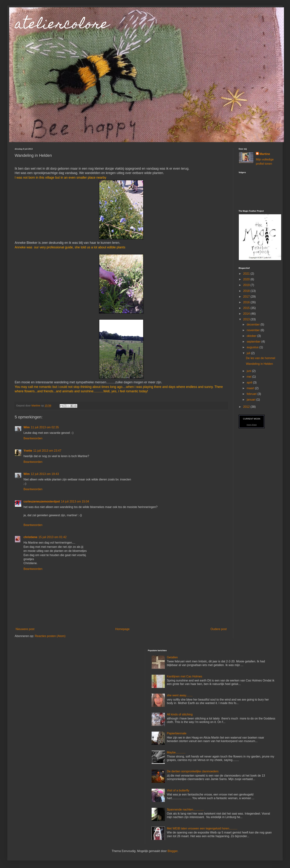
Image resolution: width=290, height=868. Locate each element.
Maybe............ (176, 752)
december (254, 324)
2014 (247, 314)
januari (251, 400)
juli (249, 353)
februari (252, 394)
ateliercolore (62, 25)
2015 (247, 308)
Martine (265, 154)
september (254, 342)
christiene (30, 537)
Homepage (122, 629)
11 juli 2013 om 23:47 (47, 451)
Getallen (172, 657)
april (250, 383)
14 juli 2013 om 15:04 (75, 501)
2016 (247, 302)
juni (249, 371)
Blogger (173, 851)
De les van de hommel (261, 358)
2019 (247, 285)
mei (249, 377)
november (254, 330)
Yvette (28, 451)
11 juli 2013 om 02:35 (45, 427)
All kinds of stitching (180, 714)
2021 (247, 274)
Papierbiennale (177, 733)
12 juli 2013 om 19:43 (45, 474)
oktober (252, 336)
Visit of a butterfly (178, 790)
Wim (27, 427)
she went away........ (180, 695)
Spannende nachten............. (185, 810)
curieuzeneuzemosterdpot (42, 501)
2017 (247, 297)
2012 (247, 407)
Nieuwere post (25, 629)
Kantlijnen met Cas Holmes (185, 676)
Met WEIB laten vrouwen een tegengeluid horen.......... (202, 828)
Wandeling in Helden (259, 364)
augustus (253, 347)
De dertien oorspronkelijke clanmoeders (193, 771)
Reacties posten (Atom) (50, 636)
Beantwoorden (33, 438)
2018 (247, 291)
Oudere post (219, 629)
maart (251, 388)
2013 (247, 319)
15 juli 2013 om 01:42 (53, 537)
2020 (247, 279)
